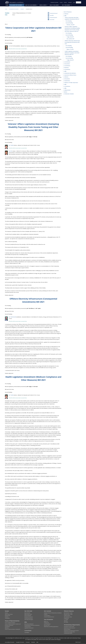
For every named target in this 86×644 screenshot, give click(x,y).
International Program (29, 620)
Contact (61, 2)
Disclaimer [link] (28, 642)
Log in (74, 2)
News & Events (43, 5)
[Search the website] (79, 2)
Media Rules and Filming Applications (51, 627)
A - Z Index (66, 620)
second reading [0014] (69, 35)
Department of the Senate (69, 627)
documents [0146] (67, 79)
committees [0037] (67, 66)
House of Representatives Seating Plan (13, 629)
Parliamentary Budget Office (69, 632)
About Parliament (54, 5)
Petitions (46, 614)
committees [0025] (67, 62)
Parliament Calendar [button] (54, 2)
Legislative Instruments (29, 628)
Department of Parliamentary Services (71, 631)
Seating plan (7, 618)
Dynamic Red (7, 616)
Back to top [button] (78, 642)
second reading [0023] (69, 58)
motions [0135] (66, 77)
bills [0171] (66, 88)
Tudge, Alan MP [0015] (70, 37)
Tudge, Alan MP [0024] (70, 60)
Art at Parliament (47, 624)
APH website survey (68, 617)
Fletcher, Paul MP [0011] (71, 25)
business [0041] (67, 68)
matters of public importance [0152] (71, 83)
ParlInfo (65, 2)
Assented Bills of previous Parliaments (32, 625)
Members (7, 628)
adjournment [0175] (68, 90)
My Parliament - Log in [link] (68, 613)
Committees (27, 632)
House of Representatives (10, 623)
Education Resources (29, 617)
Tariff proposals (28, 627)
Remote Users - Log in (68, 614)
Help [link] (37, 642)
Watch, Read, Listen (28, 614)
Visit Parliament (66, 5)
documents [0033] (67, 64)
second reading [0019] (69, 48)
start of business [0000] (68, 12)
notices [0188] (65, 92)
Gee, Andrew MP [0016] (70, 39)
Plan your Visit (47, 625)
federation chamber (69, 94)
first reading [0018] (69, 46)
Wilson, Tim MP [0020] (70, 49)
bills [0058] (66, 71)
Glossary (66, 621)
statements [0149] (67, 81)
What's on (46, 621)
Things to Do (46, 623)
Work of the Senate (9, 614)
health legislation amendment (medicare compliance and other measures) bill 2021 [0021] (72, 53)
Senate (6, 613)
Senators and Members (31, 5)
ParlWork (70, 2)
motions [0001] (66, 14)
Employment (66, 618)
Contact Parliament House (49, 617)
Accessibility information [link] (10, 642)
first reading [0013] (69, 33)
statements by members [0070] (70, 73)
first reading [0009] (69, 21)
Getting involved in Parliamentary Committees (53, 613)
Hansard (22, 9)
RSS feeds (66, 622)
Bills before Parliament (29, 624)
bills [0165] (66, 84)
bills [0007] (66, 16)
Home (7, 5)
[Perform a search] (80, 2)
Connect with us (47, 616)
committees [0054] (67, 69)
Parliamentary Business (16, 5)
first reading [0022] (69, 56)
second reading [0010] (69, 23)
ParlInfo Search (67, 616)
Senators (7, 617)
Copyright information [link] (20, 642)
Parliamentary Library (29, 618)
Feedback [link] (33, 642)
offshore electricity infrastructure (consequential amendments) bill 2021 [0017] (72, 42)
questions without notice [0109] (70, 75)
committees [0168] (67, 86)
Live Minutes (7, 627)
